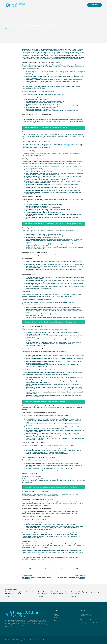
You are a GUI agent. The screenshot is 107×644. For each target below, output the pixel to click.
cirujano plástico (67, 144)
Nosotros (56, 616)
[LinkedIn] (77, 568)
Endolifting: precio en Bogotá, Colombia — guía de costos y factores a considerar (19, 593)
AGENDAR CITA (95, 5)
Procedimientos (48, 5)
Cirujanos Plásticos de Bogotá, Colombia (37, 640)
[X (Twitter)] (46, 568)
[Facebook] (30, 568)
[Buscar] (83, 5)
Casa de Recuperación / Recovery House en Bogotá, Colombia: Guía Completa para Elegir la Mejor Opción (53, 593)
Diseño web (9, 640)
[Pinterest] (61, 568)
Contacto (80, 5)
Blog (72, 5)
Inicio (36, 5)
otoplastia (25, 146)
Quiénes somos (62, 5)
